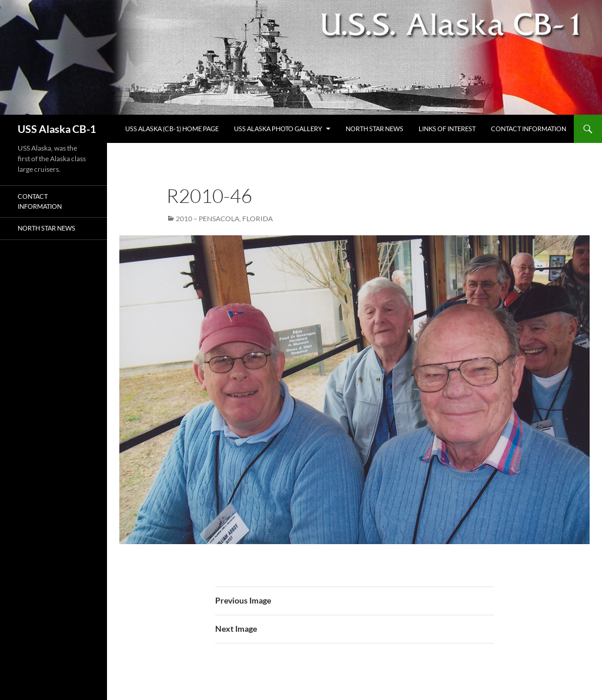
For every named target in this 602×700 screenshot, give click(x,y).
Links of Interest (447, 129)
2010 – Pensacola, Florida (224, 219)
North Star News (374, 129)
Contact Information (529, 129)
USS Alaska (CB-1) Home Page (172, 129)
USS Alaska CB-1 (57, 129)
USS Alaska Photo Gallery (278, 129)
